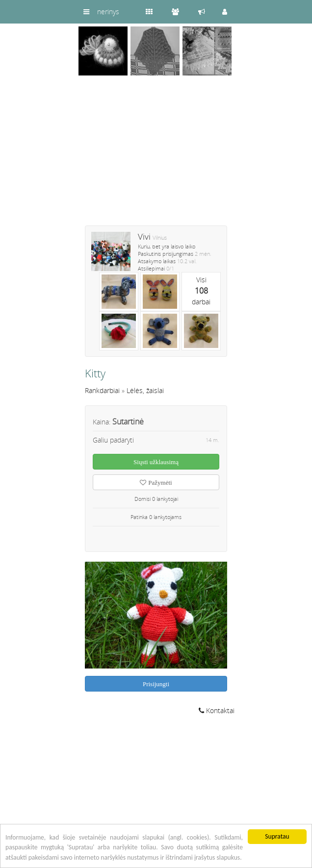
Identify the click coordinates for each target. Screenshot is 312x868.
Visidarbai (201, 291)
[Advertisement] (156, 157)
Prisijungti (156, 684)
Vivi (144, 236)
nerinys (108, 12)
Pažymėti (156, 483)
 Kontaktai (217, 710)
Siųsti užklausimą (156, 462)
